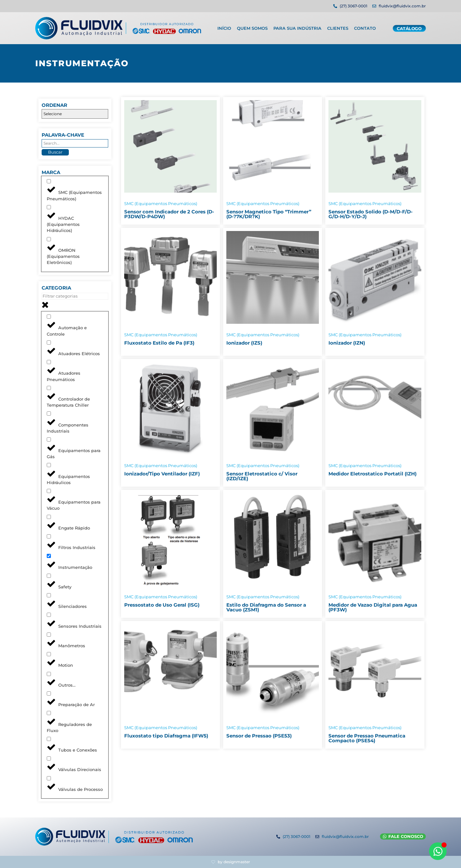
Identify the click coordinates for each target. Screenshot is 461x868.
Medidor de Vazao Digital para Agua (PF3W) (373, 607)
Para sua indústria (297, 27)
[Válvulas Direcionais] (49, 758)
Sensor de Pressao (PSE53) (259, 736)
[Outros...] (49, 674)
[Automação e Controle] (49, 317)
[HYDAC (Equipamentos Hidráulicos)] (49, 207)
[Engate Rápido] (49, 517)
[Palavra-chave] (75, 143)
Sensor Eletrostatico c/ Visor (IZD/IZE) (262, 476)
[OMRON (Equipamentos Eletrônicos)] (49, 239)
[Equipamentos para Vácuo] (49, 491)
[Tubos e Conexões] (49, 739)
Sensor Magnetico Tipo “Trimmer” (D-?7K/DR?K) (269, 214)
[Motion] (49, 654)
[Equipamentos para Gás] (49, 439)
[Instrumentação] (49, 556)
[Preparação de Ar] (49, 693)
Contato (365, 27)
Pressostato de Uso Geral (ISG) (162, 605)
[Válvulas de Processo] (49, 778)
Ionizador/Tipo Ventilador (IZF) (162, 474)
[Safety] (49, 576)
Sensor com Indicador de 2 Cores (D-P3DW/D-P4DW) (169, 214)
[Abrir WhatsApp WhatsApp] (438, 851)
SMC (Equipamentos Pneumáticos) (161, 203)
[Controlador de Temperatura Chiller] (49, 388)
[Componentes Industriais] (49, 414)
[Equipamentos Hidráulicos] (49, 465)
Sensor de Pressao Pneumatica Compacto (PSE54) (367, 738)
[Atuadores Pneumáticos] (49, 362)
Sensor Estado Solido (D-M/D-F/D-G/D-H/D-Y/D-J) (371, 214)
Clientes (338, 27)
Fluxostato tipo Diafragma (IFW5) (166, 736)
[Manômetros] (49, 635)
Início (224, 27)
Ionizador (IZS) (244, 343)
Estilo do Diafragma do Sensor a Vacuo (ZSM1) (266, 607)
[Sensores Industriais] (49, 615)
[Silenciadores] (49, 595)
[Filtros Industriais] (49, 536)
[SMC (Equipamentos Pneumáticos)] (49, 181)
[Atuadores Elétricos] (49, 342)
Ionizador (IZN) (347, 343)
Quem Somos (252, 27)
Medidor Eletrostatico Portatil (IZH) (372, 474)
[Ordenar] (75, 114)
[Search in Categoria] (75, 296)
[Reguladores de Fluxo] (49, 713)
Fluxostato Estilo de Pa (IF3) (159, 343)
